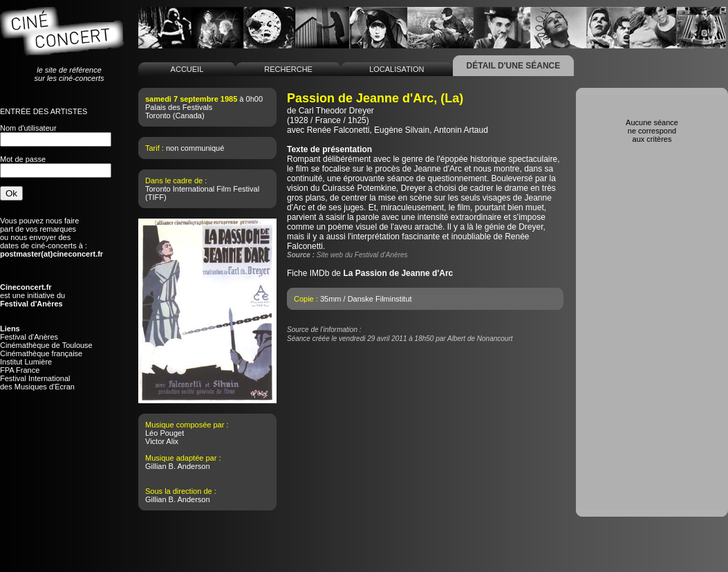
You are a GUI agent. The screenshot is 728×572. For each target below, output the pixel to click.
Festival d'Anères (29, 337)
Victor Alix (162, 441)
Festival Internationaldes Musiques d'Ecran (37, 382)
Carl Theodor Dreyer (336, 111)
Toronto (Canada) (175, 116)
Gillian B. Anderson (178, 466)
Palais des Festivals (179, 107)
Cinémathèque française (41, 353)
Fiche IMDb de (370, 273)
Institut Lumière (26, 362)
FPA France (20, 370)
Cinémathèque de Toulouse (46, 345)
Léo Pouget (165, 433)
